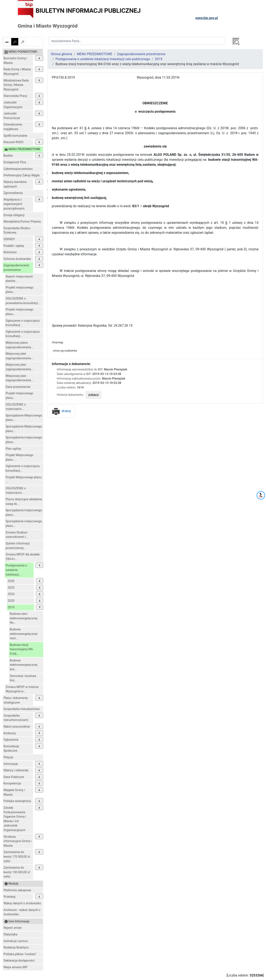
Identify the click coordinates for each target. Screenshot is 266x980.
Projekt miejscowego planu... (20, 290)
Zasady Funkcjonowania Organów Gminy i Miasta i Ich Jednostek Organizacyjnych (15, 819)
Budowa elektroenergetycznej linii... (24, 665)
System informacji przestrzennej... (18, 546)
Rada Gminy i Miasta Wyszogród (17, 72)
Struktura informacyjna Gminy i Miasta (18, 841)
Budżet (8, 156)
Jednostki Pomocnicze (12, 116)
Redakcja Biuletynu (16, 948)
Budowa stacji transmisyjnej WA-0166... (22, 649)
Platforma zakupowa (17, 890)
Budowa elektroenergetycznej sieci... (24, 634)
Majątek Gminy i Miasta (14, 792)
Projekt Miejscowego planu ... (24, 480)
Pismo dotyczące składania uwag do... (24, 502)
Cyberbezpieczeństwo (18, 169)
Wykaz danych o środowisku (22, 903)
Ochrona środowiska (17, 259)
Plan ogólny (13, 449)
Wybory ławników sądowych (15, 184)
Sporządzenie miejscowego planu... (24, 524)
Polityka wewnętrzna (17, 801)
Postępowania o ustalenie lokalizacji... (16, 570)
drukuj (61, 411)
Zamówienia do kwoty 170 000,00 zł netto (17, 857)
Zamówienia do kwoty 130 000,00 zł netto (17, 872)
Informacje (11, 764)
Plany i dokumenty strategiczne (16, 700)
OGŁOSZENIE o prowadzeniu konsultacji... (23, 301)
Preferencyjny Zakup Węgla (22, 175)
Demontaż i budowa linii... (23, 678)
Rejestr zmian (13, 928)
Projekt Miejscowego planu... (20, 457)
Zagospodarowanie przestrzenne (16, 268)
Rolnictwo (10, 252)
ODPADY (9, 239)
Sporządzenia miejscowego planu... (24, 440)
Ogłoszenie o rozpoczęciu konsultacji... (23, 323)
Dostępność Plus (15, 162)
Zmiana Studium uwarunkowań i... (17, 535)
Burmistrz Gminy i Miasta (15, 61)
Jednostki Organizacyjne (13, 105)
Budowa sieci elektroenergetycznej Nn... (24, 618)
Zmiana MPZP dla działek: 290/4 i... (23, 557)
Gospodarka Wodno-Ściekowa (17, 231)
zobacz (94, 395)
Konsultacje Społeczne (11, 749)
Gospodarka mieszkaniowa (22, 709)
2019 (11, 607)
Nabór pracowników (17, 727)
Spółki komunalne (15, 136)
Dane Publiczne (14, 777)
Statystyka (10, 934)
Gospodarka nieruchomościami (16, 718)
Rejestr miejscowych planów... (19, 279)
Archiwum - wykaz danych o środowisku (22, 912)
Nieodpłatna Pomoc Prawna (22, 222)
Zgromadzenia (13, 193)
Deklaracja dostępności (19, 961)
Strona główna (61, 54)
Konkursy (10, 733)
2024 (11, 594)
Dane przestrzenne (18, 387)
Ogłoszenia (11, 740)
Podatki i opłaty (14, 246)
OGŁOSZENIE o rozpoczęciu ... (16, 491)
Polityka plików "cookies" (20, 954)
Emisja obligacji (14, 215)
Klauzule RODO (14, 142)
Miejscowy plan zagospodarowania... (19, 356)
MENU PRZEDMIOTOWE (95, 54)
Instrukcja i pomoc (16, 941)
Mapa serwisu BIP (15, 967)
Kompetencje (12, 783)
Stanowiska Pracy (15, 96)
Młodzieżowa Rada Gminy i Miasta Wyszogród (16, 85)
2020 (11, 601)
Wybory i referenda (16, 770)
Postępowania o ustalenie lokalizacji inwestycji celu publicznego (103, 59)
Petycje (8, 757)
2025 (11, 588)
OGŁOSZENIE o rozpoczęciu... (16, 407)
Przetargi (9, 897)
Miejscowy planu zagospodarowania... (19, 345)
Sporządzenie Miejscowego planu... (24, 418)
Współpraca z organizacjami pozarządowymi (14, 204)
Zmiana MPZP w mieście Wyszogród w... (22, 689)
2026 (11, 581)
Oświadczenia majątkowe (13, 127)
